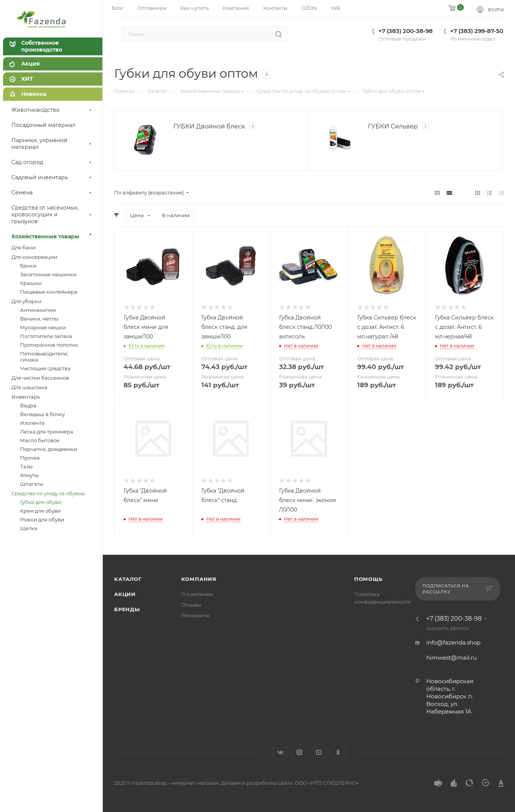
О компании (197, 594)
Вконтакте (280, 752)
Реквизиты (195, 615)
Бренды (127, 609)
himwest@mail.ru (451, 658)
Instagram (299, 752)
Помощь (368, 579)
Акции (125, 594)
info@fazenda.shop (453, 642)
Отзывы (191, 605)
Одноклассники (338, 752)
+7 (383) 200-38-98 (454, 619)
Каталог (128, 579)
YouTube (319, 752)
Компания (199, 579)
